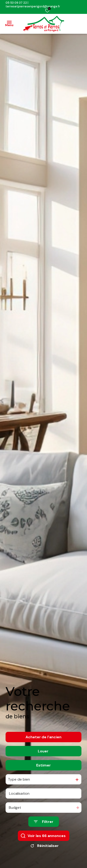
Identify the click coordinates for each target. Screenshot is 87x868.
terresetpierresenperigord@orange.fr (33, 6)
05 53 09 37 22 (16, 3)
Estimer (43, 770)
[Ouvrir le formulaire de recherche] (44, 826)
